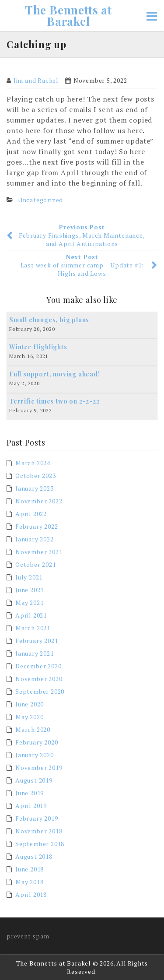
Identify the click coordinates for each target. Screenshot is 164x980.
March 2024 (33, 463)
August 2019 (34, 780)
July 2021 (29, 577)
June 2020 (30, 704)
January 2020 (35, 755)
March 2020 (33, 729)
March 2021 (33, 628)
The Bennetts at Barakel (68, 16)
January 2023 (35, 488)
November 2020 (39, 679)
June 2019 (30, 793)
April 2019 (31, 806)
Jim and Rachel (36, 80)
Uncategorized (40, 200)
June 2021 (30, 590)
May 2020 (29, 717)
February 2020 (37, 742)
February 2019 (37, 818)
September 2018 (40, 844)
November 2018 (39, 831)
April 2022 (31, 514)
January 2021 (35, 653)
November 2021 (39, 552)
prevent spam (28, 936)
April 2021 (31, 615)
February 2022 (37, 526)
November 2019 (39, 767)
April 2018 (31, 894)
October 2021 (36, 564)
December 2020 (38, 666)
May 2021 (29, 602)
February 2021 (37, 641)
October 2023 (36, 476)
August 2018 (34, 856)
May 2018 (29, 882)
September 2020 (40, 691)
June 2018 (30, 869)
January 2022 (35, 539)
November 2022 (39, 501)
